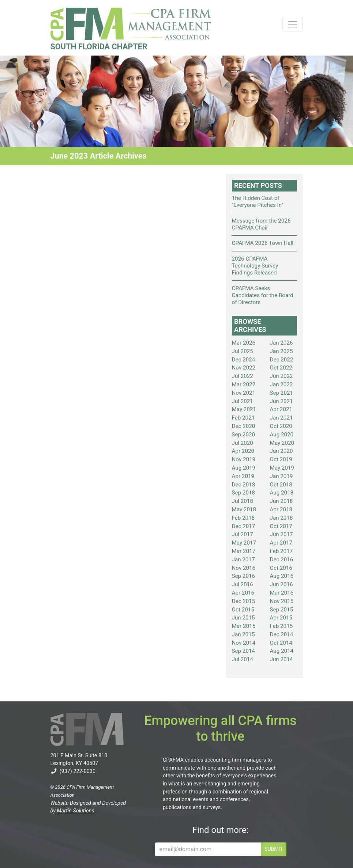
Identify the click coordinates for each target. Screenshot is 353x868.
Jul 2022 (243, 376)
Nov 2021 (244, 393)
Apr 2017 (281, 543)
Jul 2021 (243, 401)
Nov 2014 (244, 643)
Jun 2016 (281, 584)
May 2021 (244, 409)
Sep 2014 (244, 651)
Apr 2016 (243, 593)
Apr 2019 (243, 476)
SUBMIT (274, 849)
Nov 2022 (244, 368)
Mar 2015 (244, 626)
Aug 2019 (244, 468)
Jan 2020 (281, 451)
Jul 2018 (243, 501)
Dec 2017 (244, 526)
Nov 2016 (244, 568)
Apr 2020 (243, 451)
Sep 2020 (244, 435)
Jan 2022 (281, 384)
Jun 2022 (281, 376)
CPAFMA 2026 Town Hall (263, 243)
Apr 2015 (281, 618)
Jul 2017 (243, 534)
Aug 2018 (282, 493)
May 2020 (282, 443)
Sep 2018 (244, 493)
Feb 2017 (281, 551)
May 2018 (244, 509)
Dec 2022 (282, 360)
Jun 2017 (281, 534)
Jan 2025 (281, 351)
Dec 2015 (244, 601)
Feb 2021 (243, 418)
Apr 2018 (281, 509)
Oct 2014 (281, 643)
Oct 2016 (281, 568)
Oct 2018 (281, 485)
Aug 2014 (282, 651)
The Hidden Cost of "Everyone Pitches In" (258, 202)
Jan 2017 (243, 560)
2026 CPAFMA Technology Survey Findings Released (255, 266)
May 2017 (244, 543)
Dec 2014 (282, 634)
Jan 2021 (281, 418)
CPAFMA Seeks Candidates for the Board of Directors (263, 295)
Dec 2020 (244, 426)
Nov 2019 (244, 459)
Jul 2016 (243, 584)
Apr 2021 (281, 409)
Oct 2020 (281, 426)
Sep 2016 (244, 576)
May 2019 (282, 468)
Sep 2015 (282, 610)
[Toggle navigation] (293, 24)
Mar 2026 (244, 343)
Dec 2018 (244, 485)
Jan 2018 (281, 518)
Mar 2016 (282, 593)
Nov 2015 (282, 601)
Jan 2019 (281, 476)
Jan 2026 (281, 343)
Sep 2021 (282, 393)
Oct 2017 (281, 526)
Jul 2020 (243, 443)
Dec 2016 (282, 560)
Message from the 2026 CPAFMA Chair (261, 224)
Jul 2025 (243, 351)
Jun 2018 (281, 501)
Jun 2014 (281, 659)
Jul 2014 (243, 659)
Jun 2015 (243, 618)
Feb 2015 (281, 626)
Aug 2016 (282, 576)
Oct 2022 (281, 368)
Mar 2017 (244, 551)
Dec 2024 (244, 360)
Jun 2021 (281, 401)
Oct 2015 (243, 610)
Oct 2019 (281, 459)
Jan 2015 (243, 634)
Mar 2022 (244, 384)
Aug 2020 (282, 435)
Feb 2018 (243, 518)
